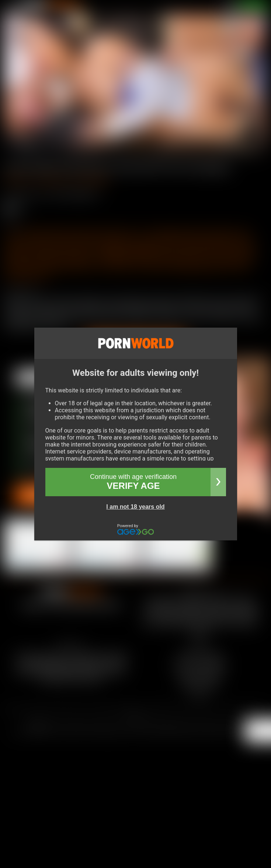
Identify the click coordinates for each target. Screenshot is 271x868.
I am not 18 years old (135, 507)
